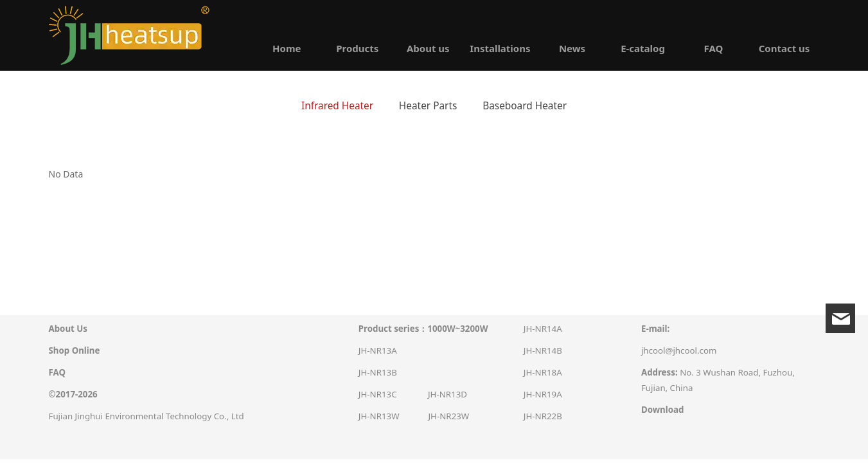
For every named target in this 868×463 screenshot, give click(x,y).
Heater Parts (428, 106)
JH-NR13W (379, 416)
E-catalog (643, 48)
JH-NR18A (543, 372)
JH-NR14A (543, 329)
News (572, 48)
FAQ (714, 48)
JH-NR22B (543, 416)
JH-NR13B (378, 372)
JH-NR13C (378, 394)
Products (357, 48)
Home (287, 48)
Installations (500, 48)
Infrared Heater (337, 106)
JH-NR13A (378, 350)
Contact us (784, 48)
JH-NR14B (543, 350)
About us (428, 48)
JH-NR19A (543, 394)
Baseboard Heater (525, 106)
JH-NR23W (448, 416)
